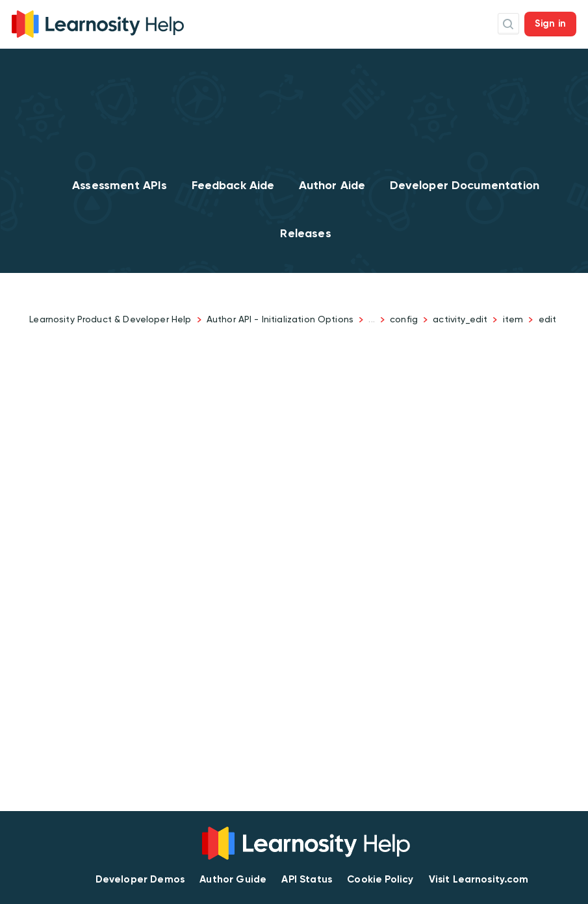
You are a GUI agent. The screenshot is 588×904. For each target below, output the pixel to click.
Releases (305, 233)
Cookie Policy (380, 879)
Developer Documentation (465, 185)
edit (548, 319)
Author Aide (332, 185)
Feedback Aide (233, 185)
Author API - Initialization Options (280, 319)
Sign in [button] (550, 23)
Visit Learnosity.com (479, 879)
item (513, 319)
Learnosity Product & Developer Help (110, 319)
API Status (307, 879)
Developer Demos (140, 879)
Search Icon (508, 24)
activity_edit (460, 319)
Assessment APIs (120, 185)
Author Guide (233, 879)
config (404, 319)
